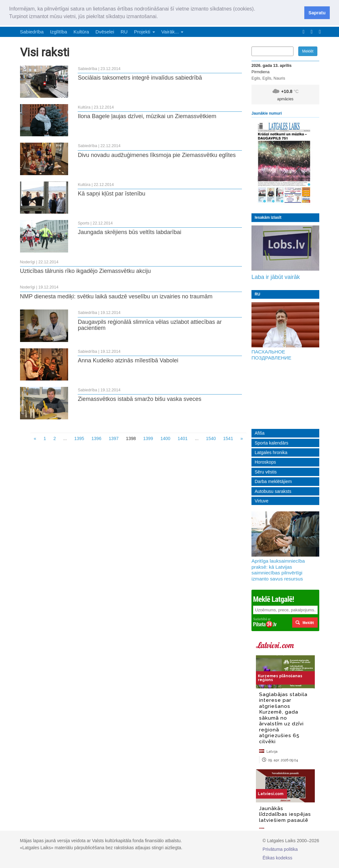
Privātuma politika (280, 849)
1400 (165, 438)
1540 (211, 438)
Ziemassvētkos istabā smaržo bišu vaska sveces (139, 399)
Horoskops (265, 462)
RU (124, 32)
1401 (183, 438)
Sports (83, 223)
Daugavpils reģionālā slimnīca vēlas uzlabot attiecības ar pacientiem (150, 325)
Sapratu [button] (317, 13)
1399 (148, 438)
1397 (113, 438)
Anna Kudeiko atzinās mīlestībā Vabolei (128, 360)
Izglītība (59, 32)
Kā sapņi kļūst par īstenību (111, 194)
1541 (228, 438)
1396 (96, 438)
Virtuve (261, 501)
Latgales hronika (271, 452)
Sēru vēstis (266, 472)
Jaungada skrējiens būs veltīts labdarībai (129, 232)
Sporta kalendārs (272, 443)
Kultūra (81, 32)
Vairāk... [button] (173, 32)
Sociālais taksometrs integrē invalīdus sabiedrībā (140, 78)
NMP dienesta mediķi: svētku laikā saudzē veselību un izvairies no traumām (116, 296)
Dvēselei (105, 32)
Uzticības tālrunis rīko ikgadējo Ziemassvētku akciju (85, 271)
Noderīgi (28, 262)
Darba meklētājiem (273, 481)
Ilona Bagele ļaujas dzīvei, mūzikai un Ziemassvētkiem (147, 116)
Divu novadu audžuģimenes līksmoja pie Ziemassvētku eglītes (157, 155)
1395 (79, 438)
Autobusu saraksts (273, 491)
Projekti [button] (145, 32)
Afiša (260, 433)
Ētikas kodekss (277, 858)
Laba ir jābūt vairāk (276, 277)
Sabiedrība (32, 32)
